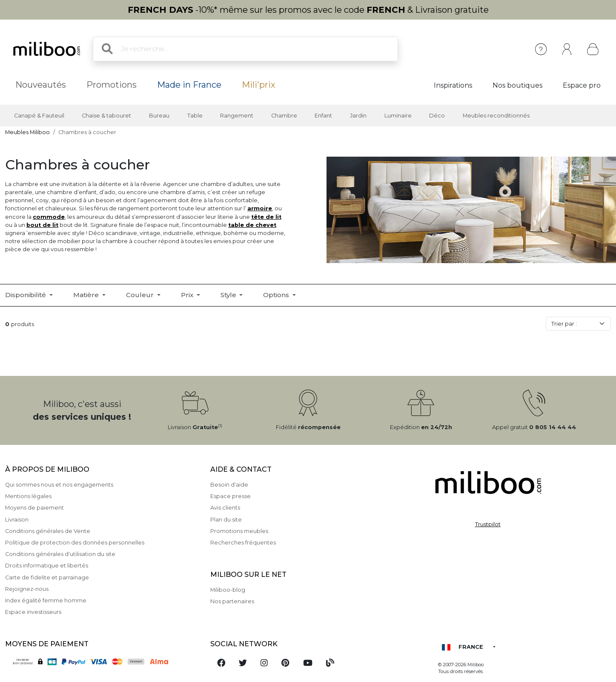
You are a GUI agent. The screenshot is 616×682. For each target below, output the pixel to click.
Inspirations (453, 85)
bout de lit (42, 225)
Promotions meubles (239, 531)
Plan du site (226, 520)
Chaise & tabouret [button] (106, 116)
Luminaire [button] (398, 116)
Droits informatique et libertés (47, 566)
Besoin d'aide (229, 485)
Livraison (17, 520)
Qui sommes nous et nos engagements (59, 485)
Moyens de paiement (34, 508)
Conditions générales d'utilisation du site (60, 554)
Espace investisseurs (33, 612)
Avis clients (225, 508)
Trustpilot (488, 524)
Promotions (112, 85)
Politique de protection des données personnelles (75, 543)
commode (49, 217)
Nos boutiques (517, 85)
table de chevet (252, 225)
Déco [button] (437, 116)
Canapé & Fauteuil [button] (39, 116)
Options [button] (277, 295)
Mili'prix (259, 85)
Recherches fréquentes (243, 543)
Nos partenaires (232, 601)
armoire (260, 208)
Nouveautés (41, 85)
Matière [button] (87, 295)
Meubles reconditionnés (496, 116)
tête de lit (266, 217)
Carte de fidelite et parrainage (47, 577)
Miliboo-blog (228, 590)
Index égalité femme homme (46, 600)
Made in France (189, 85)
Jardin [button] (358, 116)
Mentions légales (28, 496)
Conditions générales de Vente (48, 531)
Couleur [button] (141, 295)
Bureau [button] (159, 116)
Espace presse (231, 496)
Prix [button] (188, 295)
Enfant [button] (323, 116)
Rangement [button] (237, 116)
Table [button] (195, 116)
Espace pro (582, 85)
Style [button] (229, 295)
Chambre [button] (284, 116)
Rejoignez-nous (27, 589)
